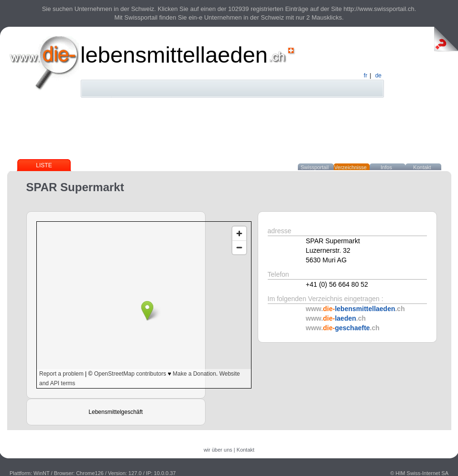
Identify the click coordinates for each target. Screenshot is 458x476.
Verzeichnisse (350, 167)
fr (365, 76)
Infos (386, 167)
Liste (44, 165)
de (378, 76)
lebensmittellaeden (174, 55)
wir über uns (218, 450)
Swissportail (315, 167)
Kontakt (422, 167)
